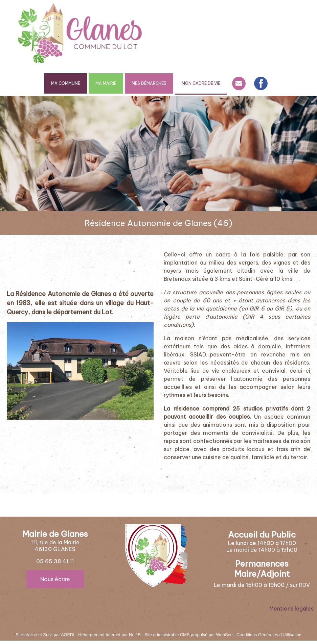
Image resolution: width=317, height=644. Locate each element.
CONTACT (239, 83)
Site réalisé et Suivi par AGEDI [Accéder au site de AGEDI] (45, 635)
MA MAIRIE (106, 83)
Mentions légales (291, 609)
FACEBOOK (261, 83)
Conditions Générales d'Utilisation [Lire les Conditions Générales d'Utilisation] (269, 635)
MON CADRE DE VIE (201, 83)
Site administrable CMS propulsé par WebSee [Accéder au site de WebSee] (189, 635)
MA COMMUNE (66, 83)
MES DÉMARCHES (149, 83)
